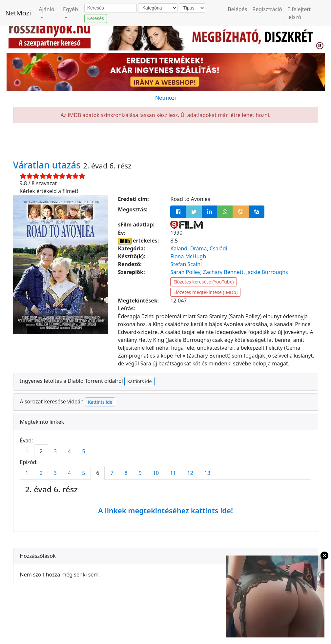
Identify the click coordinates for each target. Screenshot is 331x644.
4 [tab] (69, 451)
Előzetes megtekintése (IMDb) (205, 292)
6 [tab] (98, 473)
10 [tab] (156, 473)
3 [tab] (55, 451)
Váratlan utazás (48, 165)
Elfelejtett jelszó (299, 13)
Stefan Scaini (186, 264)
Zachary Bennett (223, 272)
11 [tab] (173, 473)
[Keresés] (111, 8)
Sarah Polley (185, 272)
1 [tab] (27, 451)
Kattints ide (139, 381)
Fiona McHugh (188, 256)
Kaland (179, 248)
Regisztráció (267, 9)
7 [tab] (112, 473)
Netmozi (165, 98)
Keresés (96, 18)
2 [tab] (41, 451)
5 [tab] (83, 451)
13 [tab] (207, 473)
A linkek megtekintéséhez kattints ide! (165, 510)
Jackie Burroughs (267, 272)
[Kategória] (158, 8)
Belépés (237, 9)
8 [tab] (126, 473)
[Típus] (192, 8)
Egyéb (71, 9)
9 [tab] (140, 473)
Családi (218, 248)
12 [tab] (190, 473)
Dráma (199, 248)
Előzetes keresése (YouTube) (203, 282)
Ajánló (46, 9)
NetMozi (18, 13)
